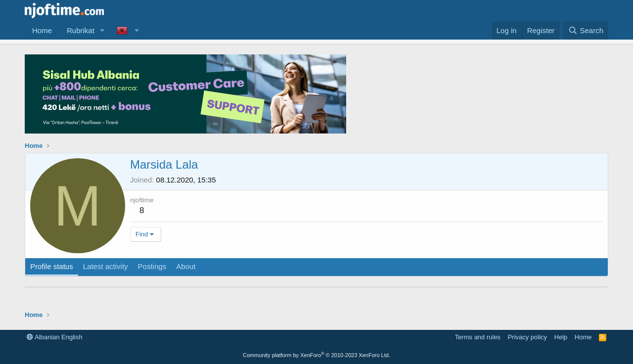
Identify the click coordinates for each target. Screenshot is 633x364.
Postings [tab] (152, 266)
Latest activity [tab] (106, 266)
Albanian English (55, 337)
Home (42, 30)
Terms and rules (478, 337)
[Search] (586, 30)
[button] (102, 30)
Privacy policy (527, 337)
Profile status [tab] (52, 266)
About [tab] (186, 266)
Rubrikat (81, 30)
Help (561, 337)
